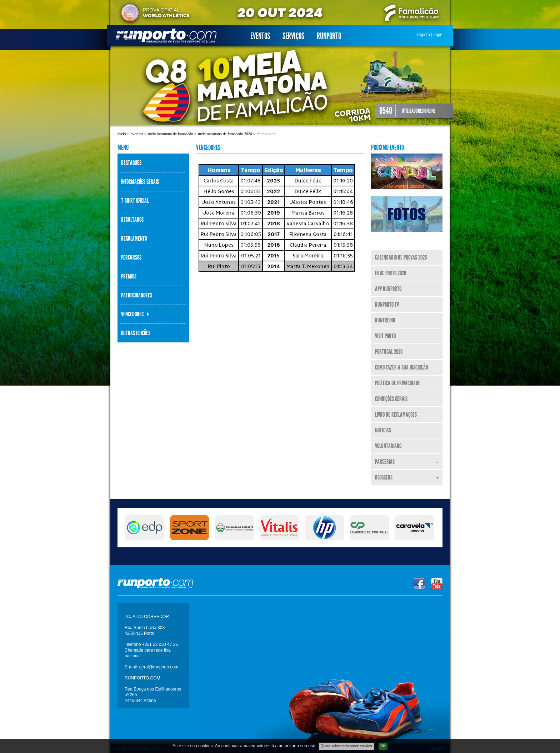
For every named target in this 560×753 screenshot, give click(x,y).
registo (424, 35)
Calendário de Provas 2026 (401, 257)
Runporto (329, 36)
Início (122, 134)
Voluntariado (388, 446)
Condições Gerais (391, 399)
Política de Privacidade (398, 383)
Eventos (260, 36)
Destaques (131, 163)
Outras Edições (136, 333)
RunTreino (385, 320)
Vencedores (132, 314)
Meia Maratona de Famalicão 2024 (225, 134)
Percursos (131, 257)
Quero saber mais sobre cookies (346, 746)
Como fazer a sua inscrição (401, 367)
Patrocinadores (137, 295)
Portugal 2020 (389, 352)
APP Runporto (388, 289)
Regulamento (134, 239)
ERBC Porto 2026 (391, 273)
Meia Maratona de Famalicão (171, 134)
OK (383, 746)
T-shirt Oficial (135, 201)
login (438, 35)
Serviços (293, 36)
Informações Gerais (140, 182)
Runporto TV (387, 305)
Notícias (383, 430)
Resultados (132, 220)
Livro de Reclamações (396, 415)
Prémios (129, 276)
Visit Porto (385, 336)
